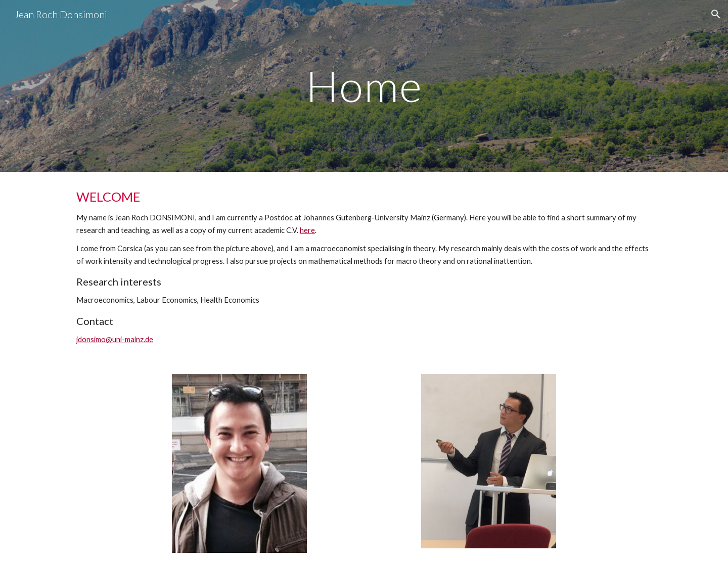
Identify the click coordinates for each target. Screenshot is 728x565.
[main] (364, 86)
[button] (716, 14)
